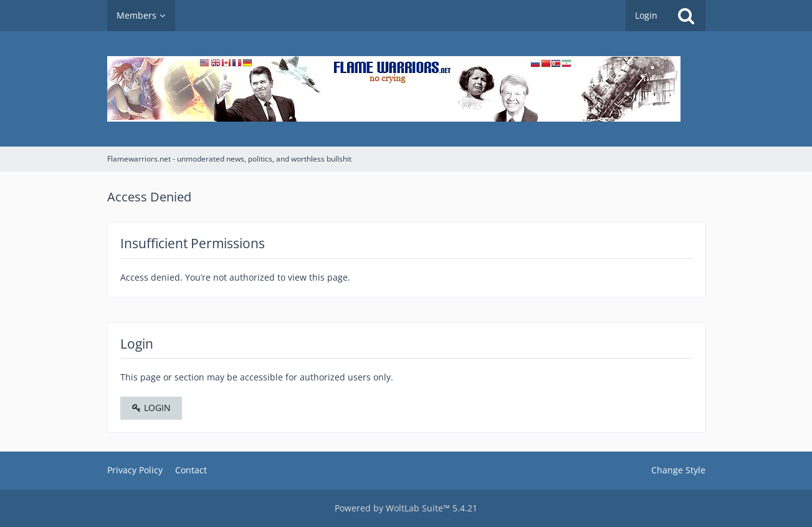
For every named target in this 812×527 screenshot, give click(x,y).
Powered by (406, 508)
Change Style (678, 470)
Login (646, 15)
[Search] (686, 16)
